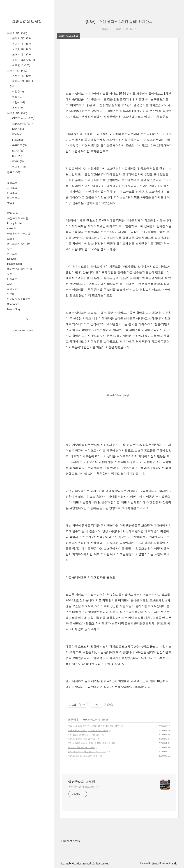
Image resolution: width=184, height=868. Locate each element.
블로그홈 (12, 183)
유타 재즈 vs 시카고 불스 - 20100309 (87, 752)
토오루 (11, 239)
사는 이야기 (17, 71)
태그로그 (12, 193)
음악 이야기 (17, 33)
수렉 (10, 249)
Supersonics (22, 124)
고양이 (18, 102)
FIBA (17, 140)
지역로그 (12, 188)
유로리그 (19, 145)
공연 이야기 (21, 49)
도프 (10, 274)
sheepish (12, 228)
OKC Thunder (23, 118)
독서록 (18, 108)
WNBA (17, 134)
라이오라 (12, 254)
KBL (17, 156)
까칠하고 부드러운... (19, 218)
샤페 (10, 284)
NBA (18, 129)
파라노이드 (13, 289)
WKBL (18, 161)
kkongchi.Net (14, 223)
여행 (17, 97)
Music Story (14, 309)
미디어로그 (13, 198)
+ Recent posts (70, 841)
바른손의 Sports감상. (19, 233)
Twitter (78, 863)
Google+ (106, 863)
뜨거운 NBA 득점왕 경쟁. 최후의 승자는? (89, 743)
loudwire (12, 259)
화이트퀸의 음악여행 (19, 244)
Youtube (96, 863)
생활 (18, 92)
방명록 (11, 203)
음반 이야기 (21, 44)
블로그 (14, 172)
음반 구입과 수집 (24, 60)
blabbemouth (14, 264)
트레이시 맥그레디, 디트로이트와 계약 (88, 730)
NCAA (18, 151)
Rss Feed (65, 863)
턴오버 (11, 294)
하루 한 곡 (21, 65)
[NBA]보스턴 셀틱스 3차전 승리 (84, 735)
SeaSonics (13, 304)
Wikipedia (13, 213)
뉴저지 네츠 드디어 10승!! (81, 747)
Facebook (87, 863)
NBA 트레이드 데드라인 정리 (83, 756)
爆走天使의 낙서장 (27, 22)
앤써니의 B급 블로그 (19, 299)
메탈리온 (12, 279)
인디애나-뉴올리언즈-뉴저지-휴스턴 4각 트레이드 (94, 726)
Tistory (155, 863)
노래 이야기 (21, 54)
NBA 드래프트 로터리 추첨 (82, 739)
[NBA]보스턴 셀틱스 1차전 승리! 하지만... (119, 22)
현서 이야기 (21, 76)
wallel (175, 863)
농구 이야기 (17, 113)
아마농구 (19, 167)
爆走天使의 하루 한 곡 (20, 269)
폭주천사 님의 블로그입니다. (84, 787)
